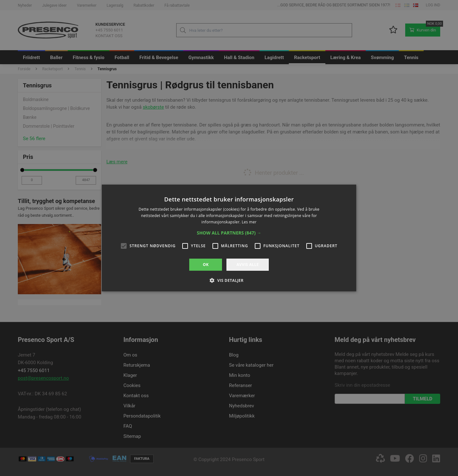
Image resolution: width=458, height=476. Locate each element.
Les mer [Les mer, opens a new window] (249, 222)
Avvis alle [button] (247, 265)
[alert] (229, 238)
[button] (229, 233)
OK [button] (206, 265)
